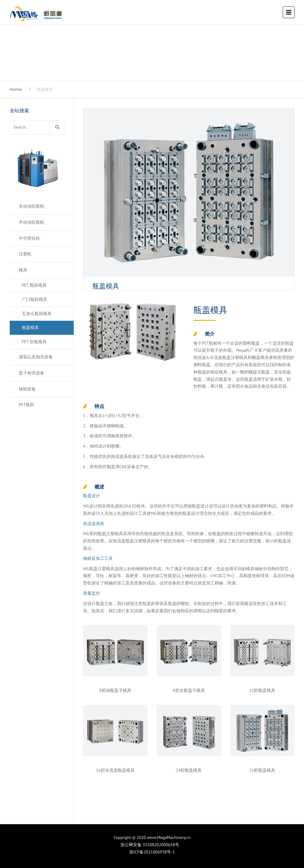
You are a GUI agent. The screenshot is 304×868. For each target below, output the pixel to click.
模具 (23, 270)
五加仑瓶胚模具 (37, 314)
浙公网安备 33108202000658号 (152, 845)
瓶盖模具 (30, 327)
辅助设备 (27, 389)
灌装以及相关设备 (36, 357)
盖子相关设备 (32, 373)
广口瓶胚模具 (35, 299)
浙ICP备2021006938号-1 (152, 852)
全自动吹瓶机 (32, 206)
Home (16, 89)
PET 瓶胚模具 (34, 285)
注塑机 (25, 254)
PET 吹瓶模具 (34, 342)
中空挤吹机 (29, 238)
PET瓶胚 (27, 405)
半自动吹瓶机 (32, 222)
